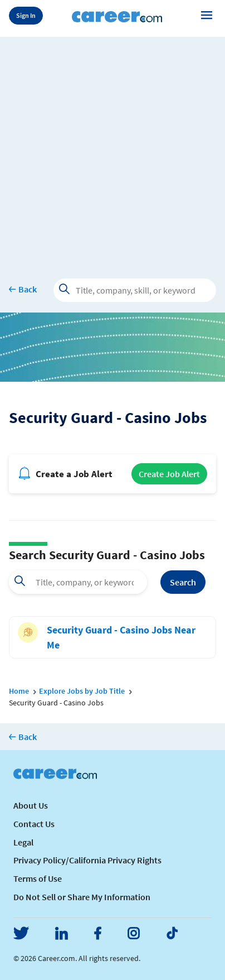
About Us (31, 805)
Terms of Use (38, 878)
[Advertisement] (113, 150)
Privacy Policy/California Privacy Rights (87, 860)
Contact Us (34, 824)
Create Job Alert (169, 474)
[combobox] (78, 582)
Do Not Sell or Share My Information (82, 897)
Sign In (26, 15)
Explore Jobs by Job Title (82, 691)
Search (183, 582)
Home (19, 691)
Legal (23, 842)
